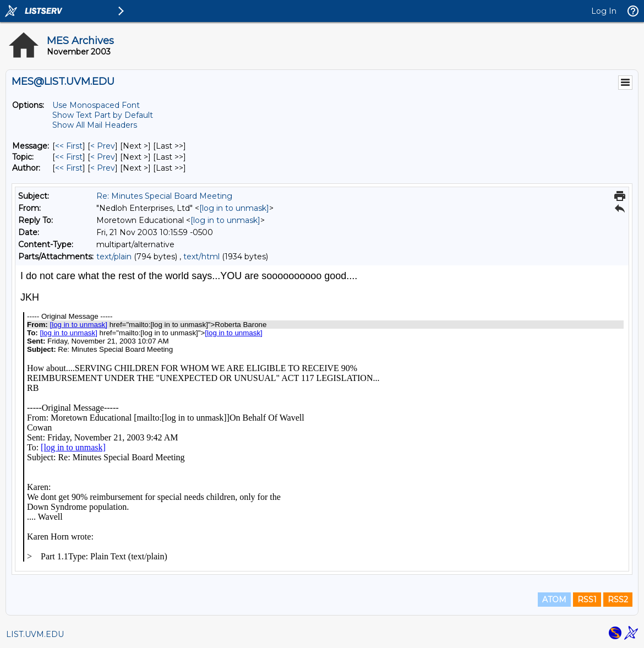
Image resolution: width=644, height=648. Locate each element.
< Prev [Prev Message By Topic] (103, 157)
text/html (201, 257)
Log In (604, 11)
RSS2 (618, 600)
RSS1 (587, 600)
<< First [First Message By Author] (69, 168)
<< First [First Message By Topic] (69, 157)
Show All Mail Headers (95, 125)
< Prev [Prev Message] (103, 146)
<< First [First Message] (69, 146)
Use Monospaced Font (96, 105)
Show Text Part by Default (103, 115)
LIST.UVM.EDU (35, 634)
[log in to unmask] (234, 208)
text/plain (114, 257)
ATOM (554, 600)
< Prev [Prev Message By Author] (103, 168)
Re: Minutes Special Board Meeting (164, 196)
